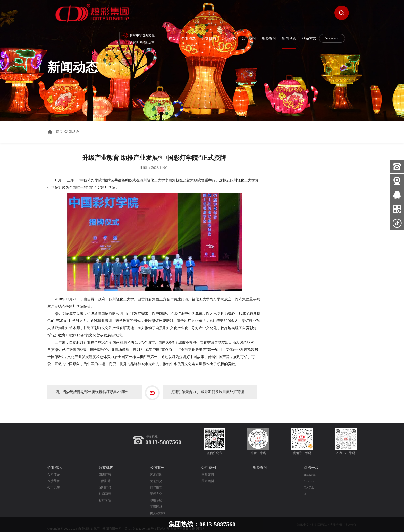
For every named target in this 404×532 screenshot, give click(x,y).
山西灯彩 (105, 477)
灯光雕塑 (156, 483)
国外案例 (208, 470)
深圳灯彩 (105, 483)
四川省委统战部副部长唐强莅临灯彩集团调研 (94, 388)
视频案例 (269, 38)
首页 (172, 38)
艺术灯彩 (156, 470)
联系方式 (309, 38)
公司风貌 (54, 483)
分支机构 (209, 38)
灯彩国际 (105, 490)
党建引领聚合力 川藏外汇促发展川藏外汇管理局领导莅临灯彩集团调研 (215, 388)
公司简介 (54, 470)
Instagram (310, 470)
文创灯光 (156, 477)
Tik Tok (309, 483)
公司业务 (229, 38)
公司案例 (249, 38)
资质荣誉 (54, 477)
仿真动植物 (158, 509)
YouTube (310, 477)
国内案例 (208, 477)
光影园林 (156, 502)
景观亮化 (156, 490)
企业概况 (189, 38)
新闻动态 (289, 38)
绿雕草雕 (156, 496)
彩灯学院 (105, 496)
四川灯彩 (105, 470)
